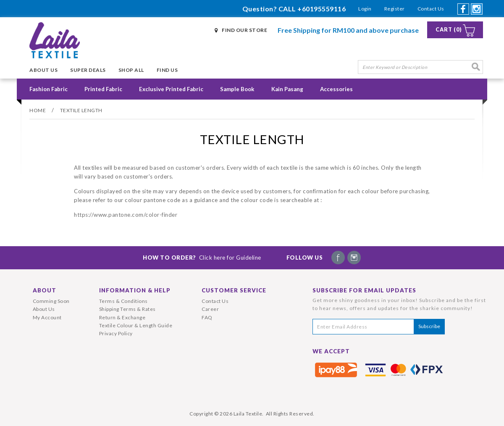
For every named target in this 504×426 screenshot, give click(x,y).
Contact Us (431, 9)
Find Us (167, 70)
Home (38, 110)
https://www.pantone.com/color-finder (126, 215)
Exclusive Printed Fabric (171, 89)
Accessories (336, 89)
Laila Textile (248, 414)
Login (365, 9)
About (45, 290)
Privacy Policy (116, 333)
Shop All (131, 70)
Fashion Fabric (49, 89)
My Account (47, 317)
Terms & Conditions (123, 301)
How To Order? (202, 258)
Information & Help (135, 290)
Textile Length (81, 110)
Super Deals (88, 70)
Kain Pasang (287, 89)
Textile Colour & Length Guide (136, 325)
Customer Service (234, 290)
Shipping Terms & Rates (127, 309)
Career (210, 309)
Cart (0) (449, 30)
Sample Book (237, 89)
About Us (43, 70)
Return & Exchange (122, 317)
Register (395, 9)
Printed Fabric (103, 89)
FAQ (207, 317)
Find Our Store (244, 30)
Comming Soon (51, 301)
